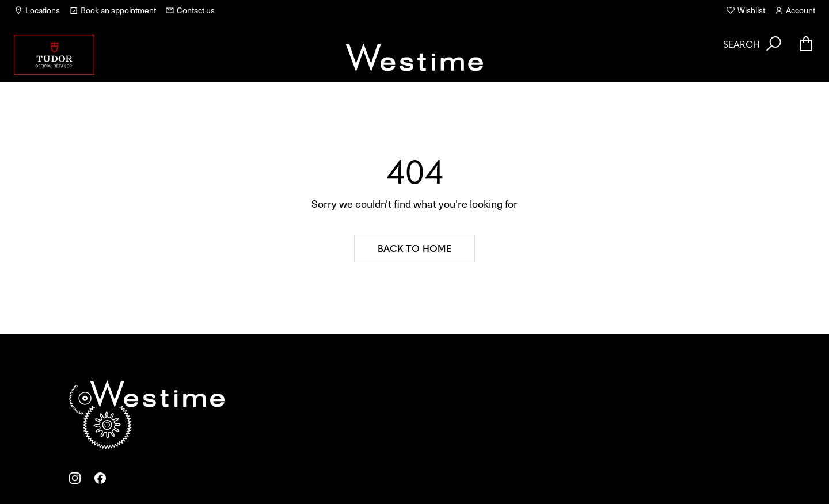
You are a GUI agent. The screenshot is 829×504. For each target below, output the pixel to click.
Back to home (414, 248)
